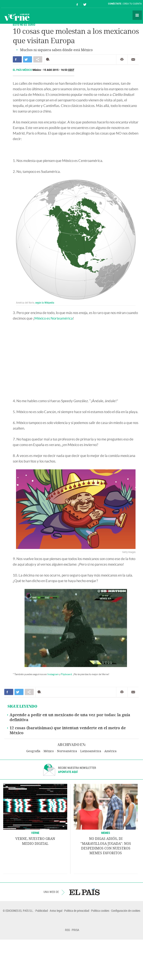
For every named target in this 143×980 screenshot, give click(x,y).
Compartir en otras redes (38, 59)
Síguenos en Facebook (77, 4)
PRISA (75, 930)
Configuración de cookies (126, 911)
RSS (67, 930)
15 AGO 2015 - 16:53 (59, 70)
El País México (23, 70)
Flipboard (66, 674)
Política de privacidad (77, 911)
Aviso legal (56, 911)
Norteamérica (67, 751)
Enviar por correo (133, 59)
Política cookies (100, 911)
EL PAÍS (84, 892)
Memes (106, 833)
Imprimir (122, 59)
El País (14, 4)
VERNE (35, 833)
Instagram (53, 674)
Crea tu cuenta (132, 4)
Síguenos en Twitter (85, 4)
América (110, 751)
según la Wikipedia (45, 302)
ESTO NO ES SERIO (24, 24)
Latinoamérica (91, 751)
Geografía (33, 751)
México (49, 751)
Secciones (137, 15)
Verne (17, 17)
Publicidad (42, 911)
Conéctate (115, 4)
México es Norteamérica (54, 318)
